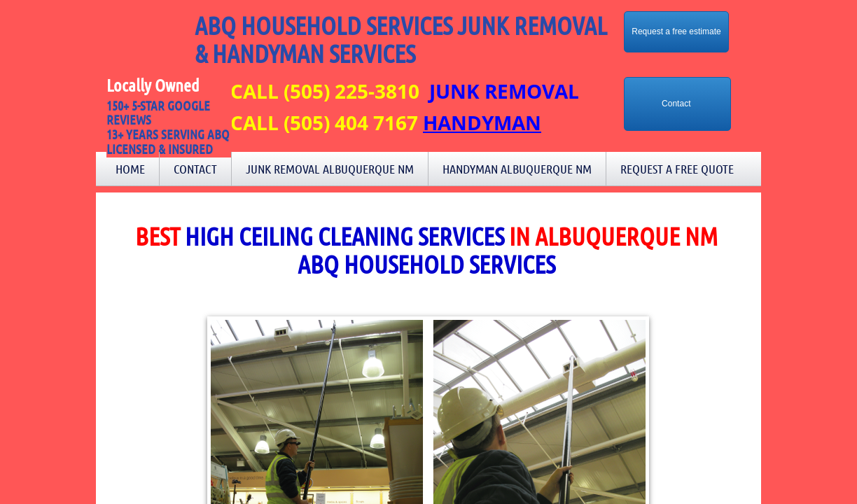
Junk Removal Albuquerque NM (330, 169)
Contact (195, 169)
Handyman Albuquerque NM (517, 169)
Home (130, 169)
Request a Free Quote (677, 169)
